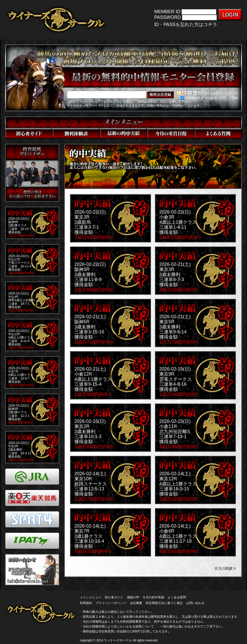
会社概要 (136, 603)
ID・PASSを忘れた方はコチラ (186, 24)
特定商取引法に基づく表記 (164, 603)
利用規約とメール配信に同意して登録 (209, 98)
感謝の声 (133, 597)
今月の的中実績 (153, 597)
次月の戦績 (225, 568)
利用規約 (86, 603)
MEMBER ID (167, 12)
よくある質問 (177, 597)
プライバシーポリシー (111, 603)
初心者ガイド (114, 597)
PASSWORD (167, 18)
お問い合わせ (195, 603)
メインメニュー (91, 597)
